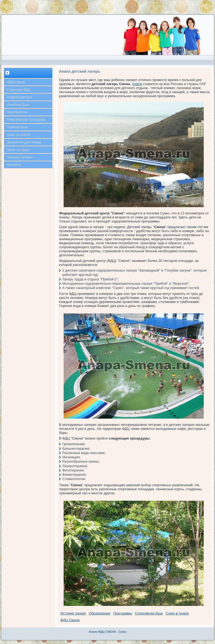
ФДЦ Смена (70, 620)
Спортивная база (149, 613)
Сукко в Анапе (177, 613)
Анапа (137, 84)
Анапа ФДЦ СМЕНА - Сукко (108, 632)
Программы (123, 613)
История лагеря (73, 613)
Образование (100, 613)
